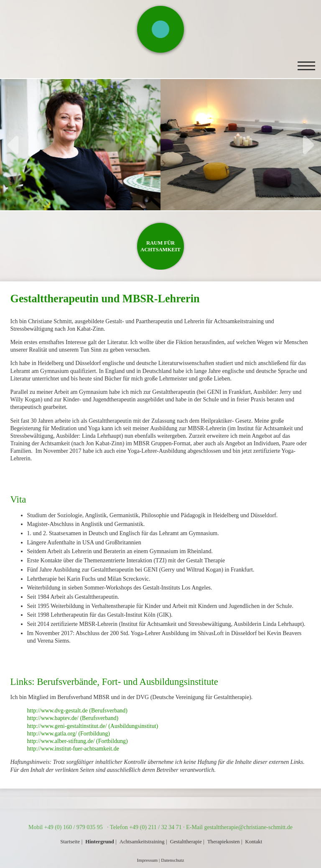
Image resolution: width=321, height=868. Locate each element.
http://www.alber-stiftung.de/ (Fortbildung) (78, 741)
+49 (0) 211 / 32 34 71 (155, 827)
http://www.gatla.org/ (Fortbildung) (69, 734)
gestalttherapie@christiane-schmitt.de (248, 827)
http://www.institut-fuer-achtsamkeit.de (73, 749)
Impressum (148, 860)
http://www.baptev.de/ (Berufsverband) (73, 718)
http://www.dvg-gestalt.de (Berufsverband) (78, 711)
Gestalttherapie (186, 842)
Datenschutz (172, 860)
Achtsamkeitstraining (142, 842)
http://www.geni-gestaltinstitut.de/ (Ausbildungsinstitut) (93, 726)
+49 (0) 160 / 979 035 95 (74, 827)
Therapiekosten (224, 842)
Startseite (70, 842)
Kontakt (254, 842)
